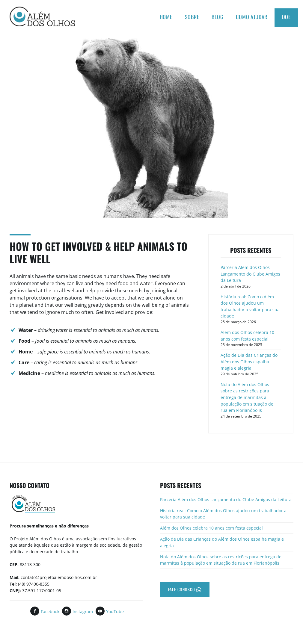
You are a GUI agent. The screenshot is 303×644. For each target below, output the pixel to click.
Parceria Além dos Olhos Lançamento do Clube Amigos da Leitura (250, 274)
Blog (217, 17)
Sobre (192, 17)
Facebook (50, 612)
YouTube (115, 612)
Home (166, 17)
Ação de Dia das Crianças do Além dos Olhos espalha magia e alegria (249, 362)
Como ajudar (252, 17)
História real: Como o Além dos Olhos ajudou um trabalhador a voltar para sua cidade (250, 306)
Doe (286, 17)
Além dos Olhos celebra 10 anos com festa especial (247, 336)
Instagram (83, 612)
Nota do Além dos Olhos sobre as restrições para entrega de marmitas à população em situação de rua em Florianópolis (247, 397)
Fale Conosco (185, 589)
